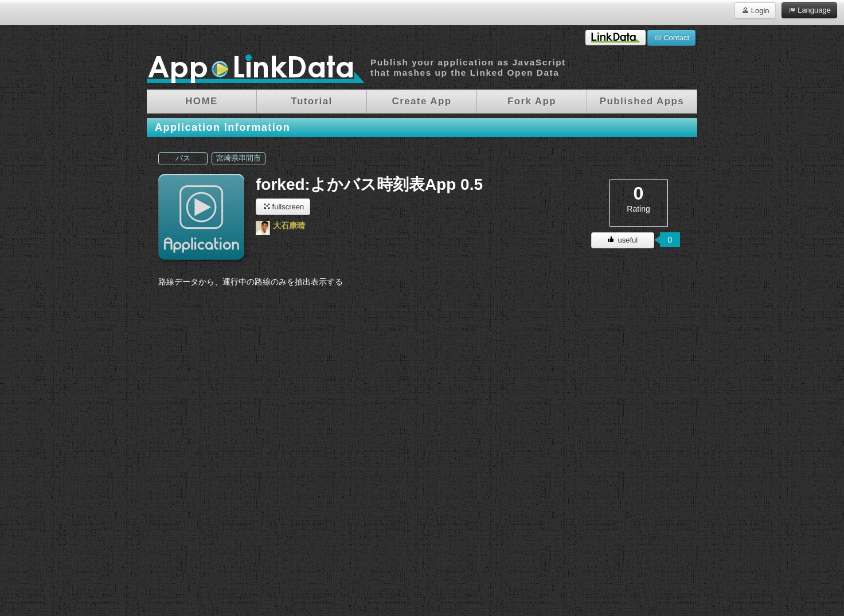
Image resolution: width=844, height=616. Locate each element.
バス (183, 158)
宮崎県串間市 (239, 158)
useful (623, 240)
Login (755, 10)
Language (809, 10)
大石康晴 (289, 225)
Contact (671, 37)
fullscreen (283, 206)
